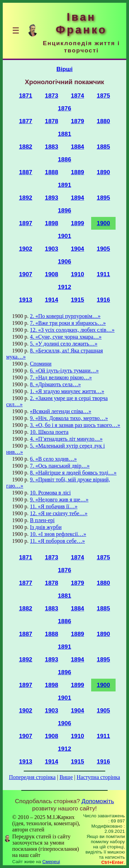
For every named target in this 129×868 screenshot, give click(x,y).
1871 (26, 96)
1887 (26, 172)
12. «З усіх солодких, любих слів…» (72, 330)
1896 (64, 210)
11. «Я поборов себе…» (57, 541)
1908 (52, 274)
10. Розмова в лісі (50, 493)
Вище (66, 777)
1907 (26, 274)
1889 (78, 172)
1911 (103, 274)
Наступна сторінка (98, 777)
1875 (103, 96)
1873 (52, 96)
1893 (52, 198)
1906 (64, 261)
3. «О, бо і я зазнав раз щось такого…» (75, 425)
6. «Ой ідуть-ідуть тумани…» (64, 371)
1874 (78, 96)
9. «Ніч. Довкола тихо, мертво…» (69, 418)
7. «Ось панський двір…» (60, 466)
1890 (103, 172)
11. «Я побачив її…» (54, 506)
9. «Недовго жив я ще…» (59, 500)
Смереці (51, 862)
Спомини (41, 364)
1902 (26, 249)
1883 (52, 147)
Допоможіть (98, 801)
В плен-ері (42, 520)
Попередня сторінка (32, 777)
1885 (103, 147)
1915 (78, 300)
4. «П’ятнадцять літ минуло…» (66, 439)
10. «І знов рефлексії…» (58, 534)
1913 (26, 300)
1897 (26, 223)
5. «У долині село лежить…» (64, 344)
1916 (103, 300)
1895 (103, 198)
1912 (64, 287)
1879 (78, 121)
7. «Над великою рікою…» (61, 377)
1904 (78, 249)
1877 (26, 121)
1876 (64, 108)
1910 (78, 274)
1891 (64, 185)
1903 (52, 249)
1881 (64, 134)
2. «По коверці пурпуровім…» (65, 316)
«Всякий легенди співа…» (61, 411)
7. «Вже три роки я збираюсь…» (68, 323)
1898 (52, 223)
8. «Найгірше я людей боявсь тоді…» (73, 473)
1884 (78, 147)
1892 (26, 198)
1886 (64, 159)
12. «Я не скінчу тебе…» (59, 513)
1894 (78, 198)
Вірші (64, 69)
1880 (103, 121)
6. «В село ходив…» (53, 459)
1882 (26, 147)
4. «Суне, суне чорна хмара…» (66, 337)
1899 (78, 223)
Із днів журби (46, 527)
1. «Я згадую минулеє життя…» (67, 391)
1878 (52, 121)
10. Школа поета (49, 432)
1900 (103, 223)
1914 (52, 300)
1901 (64, 236)
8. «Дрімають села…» (55, 384)
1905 (103, 249)
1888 (52, 172)
